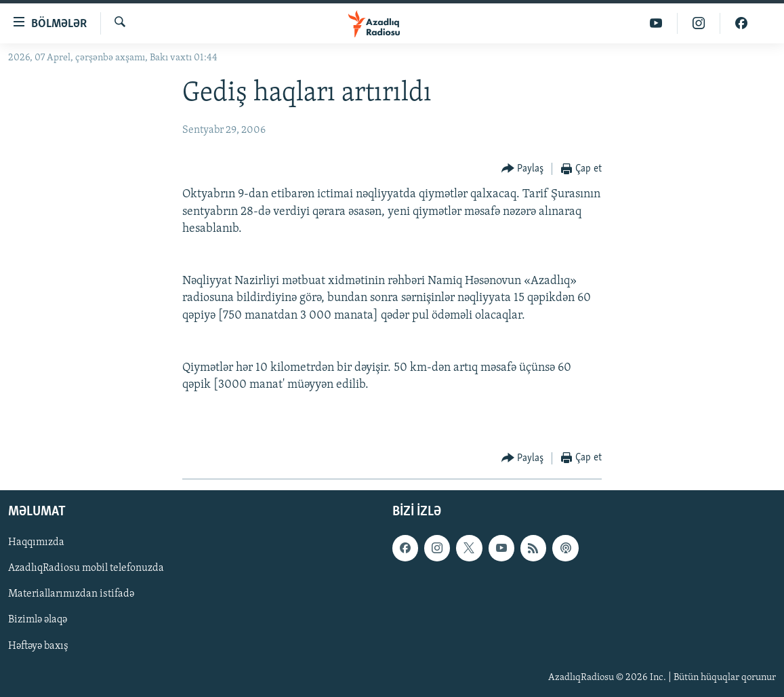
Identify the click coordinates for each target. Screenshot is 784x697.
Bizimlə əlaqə (38, 620)
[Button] (523, 169)
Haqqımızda (36, 542)
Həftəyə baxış (38, 645)
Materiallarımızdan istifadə (71, 594)
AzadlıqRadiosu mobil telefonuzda (86, 568)
